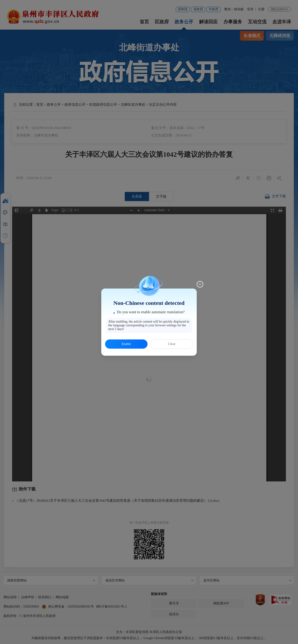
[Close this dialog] (200, 284)
